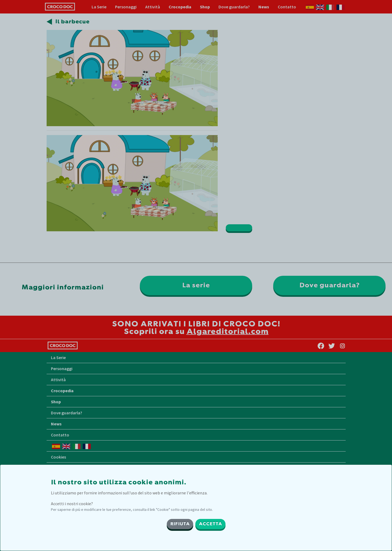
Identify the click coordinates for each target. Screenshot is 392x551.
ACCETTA (210, 524)
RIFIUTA (180, 524)
